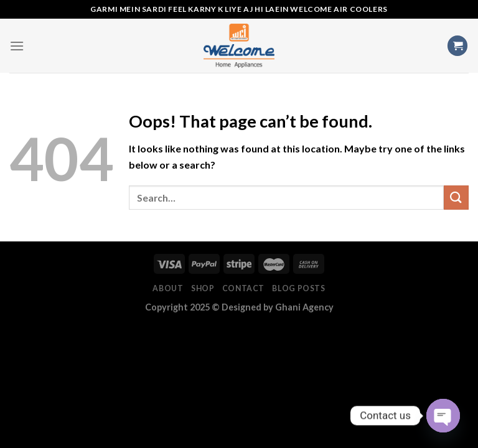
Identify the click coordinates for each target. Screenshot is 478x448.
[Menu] (17, 46)
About (168, 288)
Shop (203, 288)
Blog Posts (298, 288)
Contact (243, 288)
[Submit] (456, 198)
